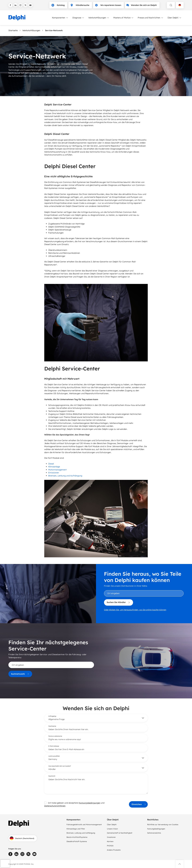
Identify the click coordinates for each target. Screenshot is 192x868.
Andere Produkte (114, 850)
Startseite (13, 30)
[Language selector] (180, 5)
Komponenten (60, 18)
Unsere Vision (112, 829)
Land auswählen (54, 756)
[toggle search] (171, 5)
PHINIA (110, 846)
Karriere (110, 841)
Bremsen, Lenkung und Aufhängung (65, 476)
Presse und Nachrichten (151, 18)
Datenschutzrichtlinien (55, 806)
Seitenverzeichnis (154, 833)
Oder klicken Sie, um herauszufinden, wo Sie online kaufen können (135, 610)
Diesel (51, 464)
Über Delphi (175, 18)
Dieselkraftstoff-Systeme (77, 841)
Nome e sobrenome (55, 736)
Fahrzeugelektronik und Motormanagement (84, 824)
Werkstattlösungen (99, 18)
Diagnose (78, 18)
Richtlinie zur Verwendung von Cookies (163, 824)
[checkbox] (45, 803)
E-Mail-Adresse (54, 746)
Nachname (52, 726)
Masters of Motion (124, 18)
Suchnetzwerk (20, 674)
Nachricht (52, 776)
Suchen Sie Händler (119, 602)
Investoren (111, 837)
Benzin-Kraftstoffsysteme (77, 837)
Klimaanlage (54, 467)
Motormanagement (57, 470)
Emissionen (54, 473)
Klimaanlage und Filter (76, 829)
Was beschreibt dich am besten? (60, 766)
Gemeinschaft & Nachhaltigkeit (120, 833)
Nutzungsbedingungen (90, 803)
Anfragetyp (52, 716)
